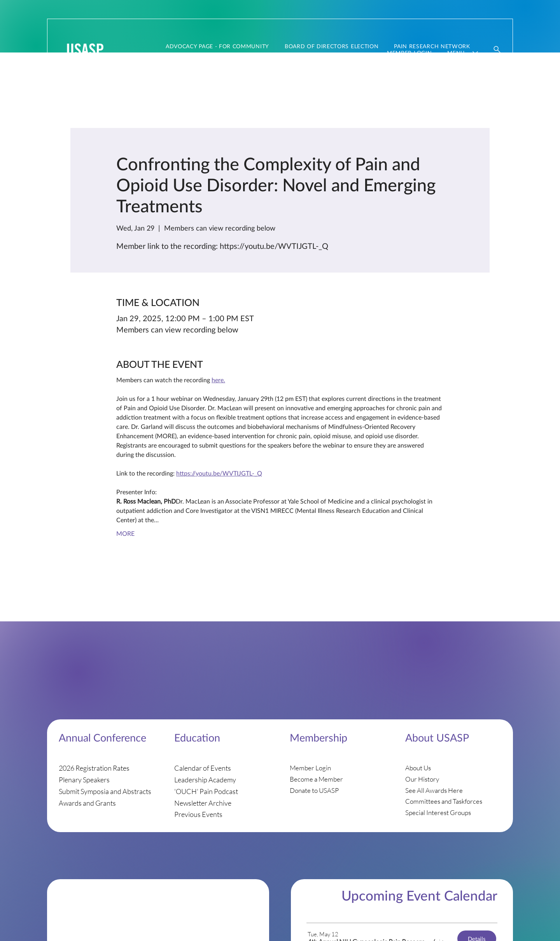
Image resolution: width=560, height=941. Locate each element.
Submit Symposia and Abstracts (105, 791)
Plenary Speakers (84, 780)
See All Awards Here (434, 790)
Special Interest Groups (438, 812)
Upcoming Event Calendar (419, 895)
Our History (422, 779)
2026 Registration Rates (94, 768)
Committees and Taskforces (444, 801)
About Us (418, 768)
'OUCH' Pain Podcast (206, 791)
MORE (125, 533)
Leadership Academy (205, 780)
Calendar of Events (203, 768)
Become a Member (316, 779)
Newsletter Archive (203, 803)
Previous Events (198, 814)
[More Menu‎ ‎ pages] (475, 53)
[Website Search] (497, 49)
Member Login (310, 768)
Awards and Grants (87, 803)
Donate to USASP (314, 790)
